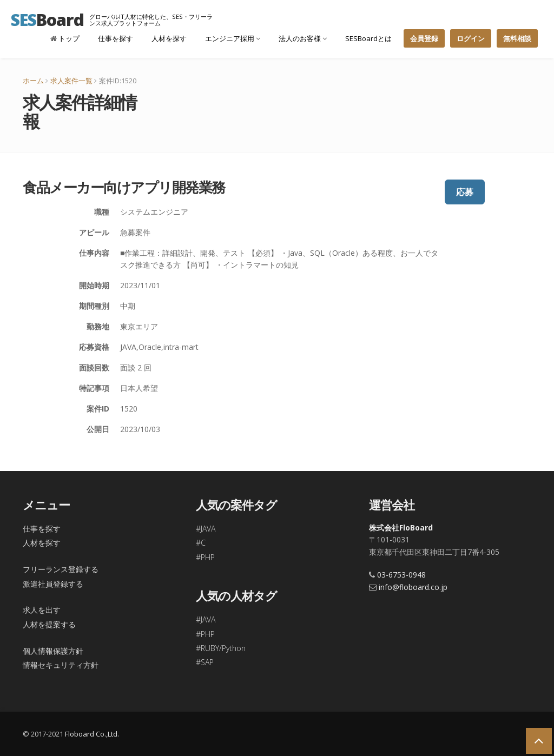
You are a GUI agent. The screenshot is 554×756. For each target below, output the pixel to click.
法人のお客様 (303, 38)
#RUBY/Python (221, 648)
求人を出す (42, 610)
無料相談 (517, 38)
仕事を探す (116, 38)
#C (201, 543)
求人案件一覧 (71, 81)
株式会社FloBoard (401, 528)
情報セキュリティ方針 (61, 665)
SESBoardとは (368, 38)
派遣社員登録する (53, 584)
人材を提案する (49, 624)
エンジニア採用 (233, 38)
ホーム (33, 81)
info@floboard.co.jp (413, 587)
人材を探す (169, 38)
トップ (65, 38)
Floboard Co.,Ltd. (92, 734)
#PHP (205, 557)
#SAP (205, 662)
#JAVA (206, 529)
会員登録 (424, 38)
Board (47, 19)
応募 (465, 192)
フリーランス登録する (61, 569)
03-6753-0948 (401, 575)
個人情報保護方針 (53, 651)
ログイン (471, 38)
